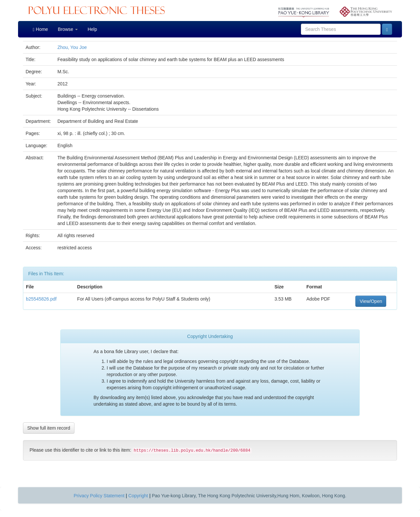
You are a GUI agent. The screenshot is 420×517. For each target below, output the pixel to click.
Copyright (138, 496)
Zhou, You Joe (72, 47)
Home (40, 29)
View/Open (371, 301)
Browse (68, 29)
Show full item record (49, 428)
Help (92, 29)
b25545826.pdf (41, 299)
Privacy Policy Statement (99, 496)
